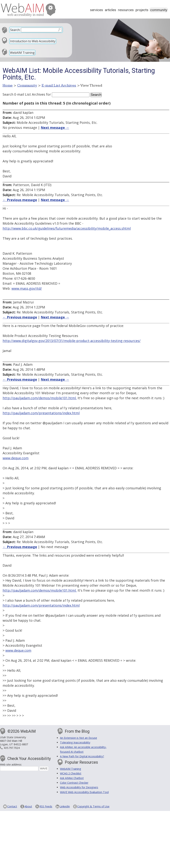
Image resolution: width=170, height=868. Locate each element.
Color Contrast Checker (74, 783)
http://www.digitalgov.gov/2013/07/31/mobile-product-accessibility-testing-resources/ (72, 341)
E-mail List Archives (59, 85)
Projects (142, 10)
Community (159, 10)
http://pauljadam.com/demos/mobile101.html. (40, 398)
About (28, 806)
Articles (110, 10)
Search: (15, 30)
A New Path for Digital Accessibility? (82, 756)
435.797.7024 (12, 748)
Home (8, 85)
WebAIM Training (22, 53)
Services (96, 10)
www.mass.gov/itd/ (27, 288)
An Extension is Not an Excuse (79, 738)
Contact (12, 806)
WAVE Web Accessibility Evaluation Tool (84, 792)
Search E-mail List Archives (24, 94)
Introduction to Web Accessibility (33, 41)
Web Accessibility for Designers (79, 787)
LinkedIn (65, 806)
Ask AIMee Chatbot (72, 778)
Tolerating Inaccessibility (75, 742)
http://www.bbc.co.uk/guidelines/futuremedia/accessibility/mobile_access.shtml (67, 228)
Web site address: (11, 764)
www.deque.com (16, 458)
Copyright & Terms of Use (93, 806)
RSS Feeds (46, 806)
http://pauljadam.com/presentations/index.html (41, 413)
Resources (126, 10)
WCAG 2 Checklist (71, 773)
